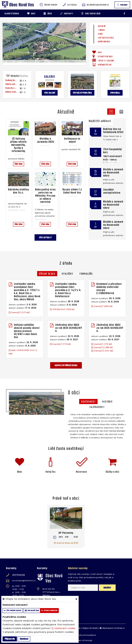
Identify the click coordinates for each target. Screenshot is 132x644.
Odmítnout (24, 639)
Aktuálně (102, 26)
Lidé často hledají (106, 38)
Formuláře (86, 274)
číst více (19, 164)
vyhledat (122, 5)
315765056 (72, 5)
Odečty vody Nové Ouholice (11, 84)
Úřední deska (47, 274)
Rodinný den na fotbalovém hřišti (113, 131)
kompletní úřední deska (66, 366)
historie (107, 402)
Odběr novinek (104, 42)
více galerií (50, 93)
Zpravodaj (115, 93)
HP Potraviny (66, 533)
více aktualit (45, 238)
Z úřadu (101, 30)
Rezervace (82, 472)
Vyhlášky (67, 274)
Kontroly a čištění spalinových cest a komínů (11, 88)
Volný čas (51, 472)
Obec (20, 472)
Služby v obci (112, 472)
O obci (100, 34)
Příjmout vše (10, 639)
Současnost (88, 402)
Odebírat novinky (78, 568)
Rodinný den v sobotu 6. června (11, 81)
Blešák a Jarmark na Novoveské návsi (113, 173)
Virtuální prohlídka (82, 93)
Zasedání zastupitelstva (112, 191)
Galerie (50, 77)
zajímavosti (97, 407)
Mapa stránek (90, 628)
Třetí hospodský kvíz (112, 151)
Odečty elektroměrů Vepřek (11, 92)
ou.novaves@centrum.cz (98, 5)
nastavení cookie (63, 628)
